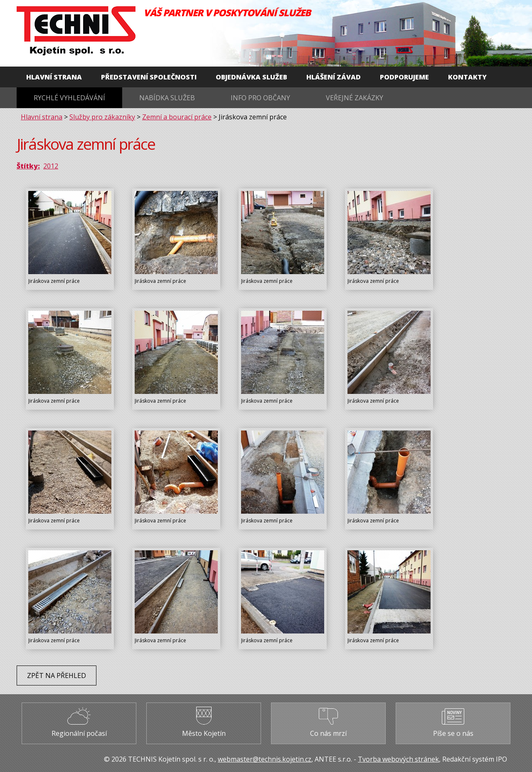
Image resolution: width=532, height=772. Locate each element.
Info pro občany (260, 98)
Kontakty (467, 77)
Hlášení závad (334, 77)
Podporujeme (404, 77)
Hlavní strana (54, 77)
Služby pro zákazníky (102, 117)
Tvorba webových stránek (398, 759)
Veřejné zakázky (355, 98)
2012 (51, 166)
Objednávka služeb (251, 77)
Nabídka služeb (167, 98)
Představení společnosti (149, 77)
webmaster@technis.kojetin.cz (265, 759)
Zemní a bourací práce (177, 117)
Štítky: (28, 166)
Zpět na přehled (57, 675)
